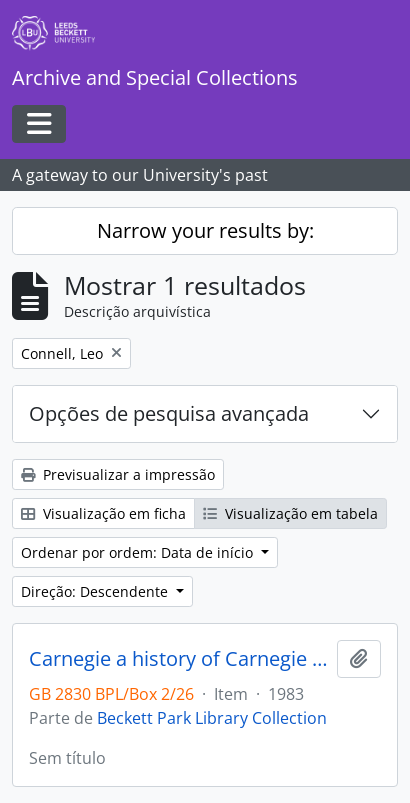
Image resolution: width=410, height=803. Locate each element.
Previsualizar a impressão (118, 474)
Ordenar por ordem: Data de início (139, 552)
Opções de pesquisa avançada (169, 413)
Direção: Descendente (96, 591)
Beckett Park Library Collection (212, 718)
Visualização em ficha (103, 513)
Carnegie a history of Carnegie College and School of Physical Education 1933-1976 (179, 659)
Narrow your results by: (205, 230)
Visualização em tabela (290, 513)
